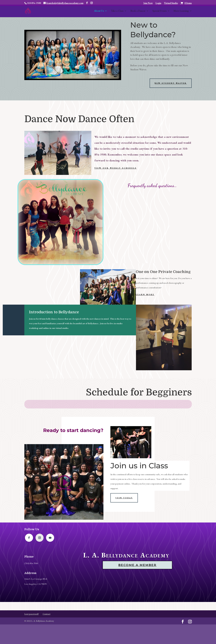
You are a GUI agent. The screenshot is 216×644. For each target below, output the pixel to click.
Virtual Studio (171, 3)
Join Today (124, 498)
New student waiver (171, 83)
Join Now (148, 3)
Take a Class (117, 11)
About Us (99, 11)
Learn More (145, 295)
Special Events (159, 11)
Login (158, 3)
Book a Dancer (138, 11)
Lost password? (32, 614)
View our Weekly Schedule (116, 168)
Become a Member (137, 565)
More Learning (181, 11)
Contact (47, 614)
